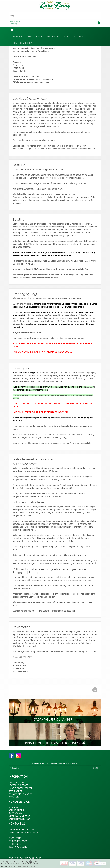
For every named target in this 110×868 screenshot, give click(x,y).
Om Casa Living (17, 782)
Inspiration (69, 37)
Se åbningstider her (77, 183)
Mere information (29, 866)
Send (96, 768)
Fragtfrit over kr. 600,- (24, 43)
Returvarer (16, 791)
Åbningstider (16, 810)
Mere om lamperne (20, 816)
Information (53, 37)
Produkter (18, 37)
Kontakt (84, 37)
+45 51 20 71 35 (27, 829)
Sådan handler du (19, 819)
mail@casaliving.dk (27, 832)
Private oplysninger (21, 794)
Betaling (14, 797)
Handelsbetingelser (21, 788)
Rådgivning (15, 813)
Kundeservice (35, 37)
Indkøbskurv (55, 23)
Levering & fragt (19, 785)
